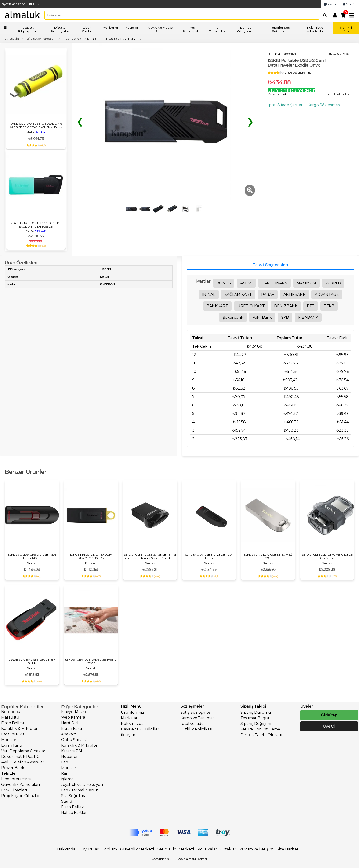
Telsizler (9, 773)
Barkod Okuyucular (246, 29)
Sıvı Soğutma (74, 796)
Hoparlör (69, 757)
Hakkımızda (132, 724)
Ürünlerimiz (133, 712)
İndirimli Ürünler (346, 29)
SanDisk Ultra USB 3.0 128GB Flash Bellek (209, 556)
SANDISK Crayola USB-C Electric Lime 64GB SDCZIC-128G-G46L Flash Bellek (36, 125)
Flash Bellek (13, 723)
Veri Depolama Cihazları (24, 751)
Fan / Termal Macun (80, 790)
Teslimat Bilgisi (255, 718)
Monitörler (110, 28)
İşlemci (68, 779)
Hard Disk (70, 723)
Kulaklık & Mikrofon (20, 729)
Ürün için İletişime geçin (292, 90)
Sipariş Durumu (256, 712)
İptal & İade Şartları (286, 105)
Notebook (11, 712)
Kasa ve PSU (13, 734)
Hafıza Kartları (74, 813)
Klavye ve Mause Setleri (160, 29)
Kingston (40, 231)
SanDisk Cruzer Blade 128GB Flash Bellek (32, 661)
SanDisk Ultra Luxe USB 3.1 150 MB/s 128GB (268, 556)
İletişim (36, 4)
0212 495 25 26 (14, 4)
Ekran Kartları (87, 29)
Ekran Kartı (12, 745)
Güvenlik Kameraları (21, 785)
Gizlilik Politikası (196, 729)
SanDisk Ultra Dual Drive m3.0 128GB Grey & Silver (327, 556)
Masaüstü (10, 717)
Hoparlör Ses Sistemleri (280, 29)
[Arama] (324, 15)
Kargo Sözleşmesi (324, 105)
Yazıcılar (132, 28)
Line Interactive (16, 779)
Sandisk (40, 132)
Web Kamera (73, 717)
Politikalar (207, 849)
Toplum (109, 849)
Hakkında (66, 849)
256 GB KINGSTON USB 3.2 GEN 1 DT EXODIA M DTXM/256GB (36, 225)
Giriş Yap (329, 715)
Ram (65, 773)
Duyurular (89, 849)
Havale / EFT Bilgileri (141, 729)
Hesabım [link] (331, 4)
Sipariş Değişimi (256, 724)
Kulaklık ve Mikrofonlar (315, 29)
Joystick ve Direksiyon (82, 785)
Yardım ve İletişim (256, 849)
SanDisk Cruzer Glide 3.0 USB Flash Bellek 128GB (32, 556)
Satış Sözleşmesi (196, 712)
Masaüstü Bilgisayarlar (27, 29)
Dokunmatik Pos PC (20, 757)
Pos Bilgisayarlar (192, 29)
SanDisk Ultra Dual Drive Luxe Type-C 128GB (91, 661)
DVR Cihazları (14, 790)
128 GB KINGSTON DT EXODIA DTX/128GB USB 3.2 (91, 556)
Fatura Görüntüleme (260, 729)
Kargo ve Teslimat (197, 718)
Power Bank (13, 768)
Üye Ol (329, 726)
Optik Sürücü (74, 740)
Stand (67, 801)
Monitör (9, 740)
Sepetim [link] (350, 4)
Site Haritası (288, 849)
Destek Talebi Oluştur (262, 735)
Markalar (129, 718)
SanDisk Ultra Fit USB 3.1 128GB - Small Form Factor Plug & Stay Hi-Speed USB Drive (150, 556)
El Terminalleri (218, 29)
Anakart (69, 734)
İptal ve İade (192, 724)
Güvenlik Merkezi (137, 849)
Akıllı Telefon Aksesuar (23, 762)
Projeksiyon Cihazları (21, 796)
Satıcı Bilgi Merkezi (176, 849)
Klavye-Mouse (74, 712)
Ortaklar (228, 849)
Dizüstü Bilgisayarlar (60, 29)
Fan (65, 762)
